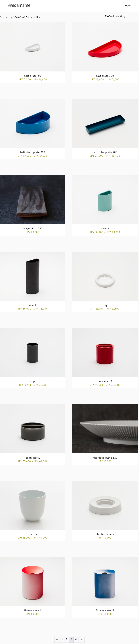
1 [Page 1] (62, 640)
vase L (33, 305)
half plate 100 (33, 76)
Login (127, 6)
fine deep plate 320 (105, 458)
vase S (105, 229)
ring (105, 305)
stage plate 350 (33, 229)
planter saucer (105, 534)
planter (33, 534)
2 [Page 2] (67, 640)
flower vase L (33, 611)
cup (33, 382)
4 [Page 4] (76, 640)
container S (105, 382)
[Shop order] (122, 17)
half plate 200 (105, 76)
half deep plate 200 (33, 152)
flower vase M (105, 611)
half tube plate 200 (105, 152)
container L (33, 458)
